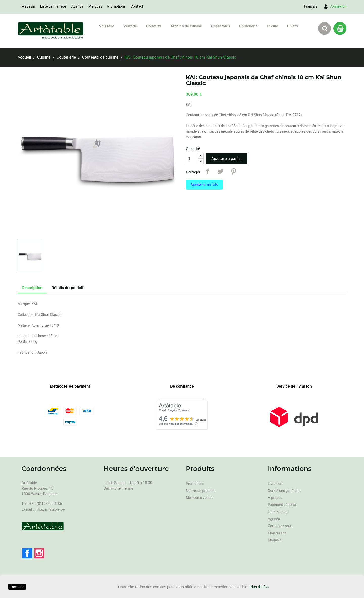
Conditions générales (285, 491)
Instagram (39, 553)
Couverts (154, 26)
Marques (95, 6)
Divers (292, 26)
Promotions (116, 6)
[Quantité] (192, 159)
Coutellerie (248, 26)
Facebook (27, 553)
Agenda (77, 6)
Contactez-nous (280, 526)
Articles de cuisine (186, 26)
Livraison (275, 484)
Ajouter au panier (227, 159)
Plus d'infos (259, 587)
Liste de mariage (53, 6)
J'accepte (17, 587)
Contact (137, 6)
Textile (272, 26)
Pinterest (234, 171)
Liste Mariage (279, 512)
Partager (208, 171)
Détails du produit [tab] (68, 288)
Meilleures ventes (200, 498)
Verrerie (130, 26)
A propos (275, 498)
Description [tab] (32, 288)
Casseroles (221, 26)
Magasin (28, 6)
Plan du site (277, 533)
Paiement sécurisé (282, 505)
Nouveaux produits (201, 491)
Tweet (220, 171)
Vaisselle (107, 26)
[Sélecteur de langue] (311, 6)
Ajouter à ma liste (204, 185)
